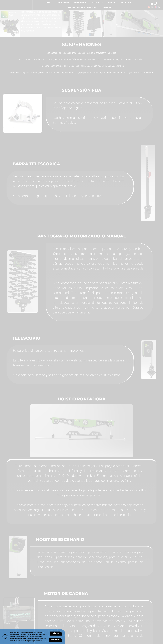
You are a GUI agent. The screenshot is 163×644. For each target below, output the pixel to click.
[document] (81, 322)
